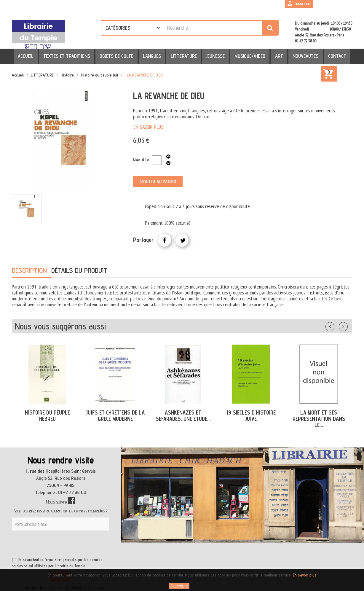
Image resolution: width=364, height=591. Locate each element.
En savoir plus (149, 127)
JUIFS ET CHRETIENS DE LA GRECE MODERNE (115, 416)
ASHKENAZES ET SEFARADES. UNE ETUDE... (183, 416)
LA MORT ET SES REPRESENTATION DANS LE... (319, 419)
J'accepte (179, 586)
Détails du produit (79, 270)
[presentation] (69, 545)
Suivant (347, 325)
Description (29, 270)
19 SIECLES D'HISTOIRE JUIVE (251, 416)
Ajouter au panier (158, 182)
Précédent (336, 325)
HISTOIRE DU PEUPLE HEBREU (47, 416)
